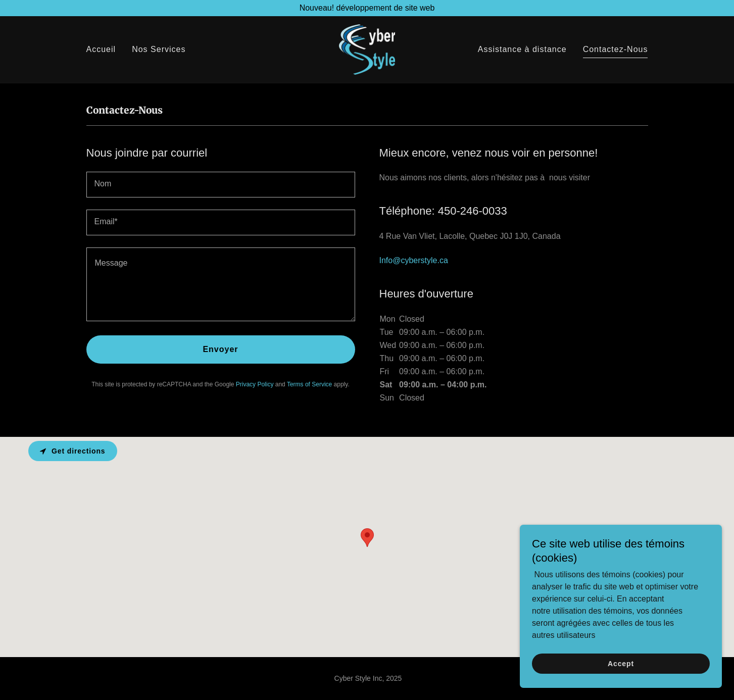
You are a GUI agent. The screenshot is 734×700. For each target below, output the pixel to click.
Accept (621, 664)
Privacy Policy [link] (255, 384)
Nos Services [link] (159, 50)
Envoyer (220, 349)
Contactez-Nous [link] (616, 50)
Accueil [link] (101, 50)
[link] (367, 49)
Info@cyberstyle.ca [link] (414, 260)
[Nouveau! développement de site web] (367, 8)
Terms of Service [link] (309, 384)
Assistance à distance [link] (522, 50)
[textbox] (221, 185)
